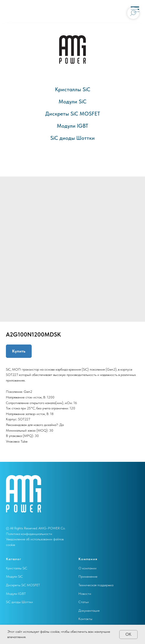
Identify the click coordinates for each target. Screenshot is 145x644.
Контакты (85, 619)
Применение (88, 576)
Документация (89, 611)
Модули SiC (72, 101)
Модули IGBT (72, 126)
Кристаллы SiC (73, 89)
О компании (87, 568)
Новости (85, 594)
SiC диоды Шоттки (72, 138)
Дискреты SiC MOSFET (73, 114)
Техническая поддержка (96, 585)
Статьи (84, 602)
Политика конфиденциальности (29, 534)
